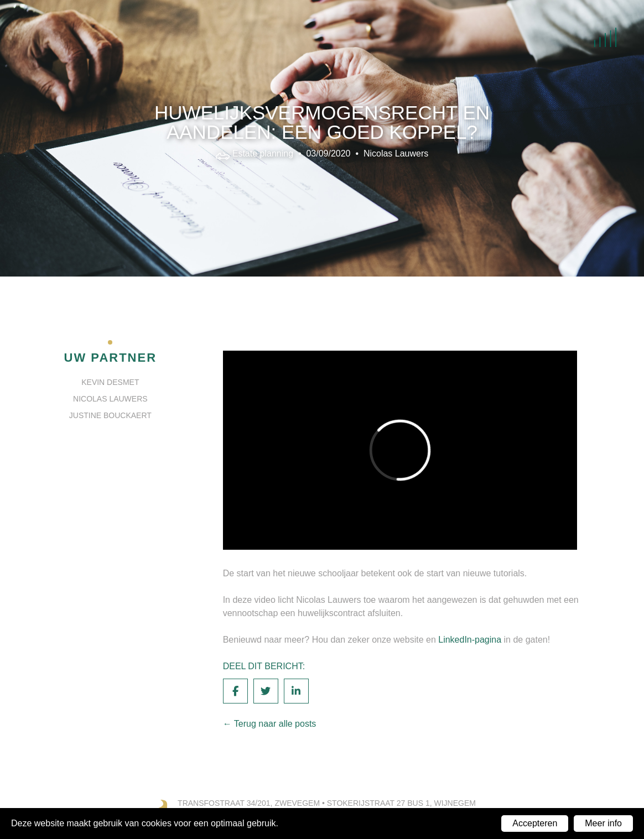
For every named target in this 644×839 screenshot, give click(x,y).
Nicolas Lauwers (396, 153)
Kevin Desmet (110, 382)
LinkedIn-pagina (470, 640)
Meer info (603, 823)
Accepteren (535, 823)
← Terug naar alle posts (270, 724)
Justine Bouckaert (110, 415)
